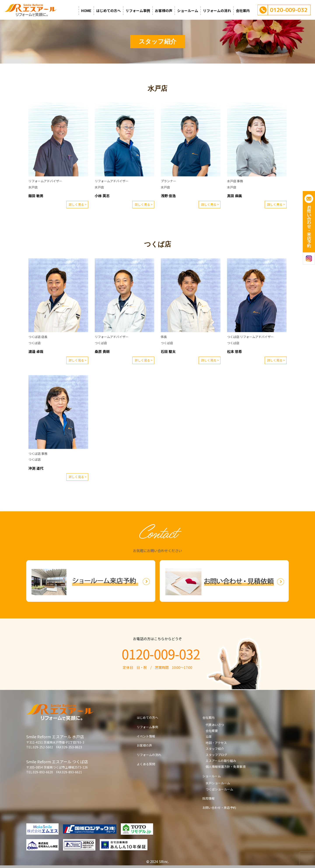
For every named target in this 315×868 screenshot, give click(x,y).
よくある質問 (146, 764)
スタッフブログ (216, 755)
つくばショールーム (219, 789)
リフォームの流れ (217, 11)
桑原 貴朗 (102, 351)
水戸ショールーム (218, 783)
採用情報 (208, 798)
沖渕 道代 (36, 468)
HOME (86, 11)
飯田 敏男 (36, 196)
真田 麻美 (234, 196)
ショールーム (188, 11)
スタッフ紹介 (215, 749)
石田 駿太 (168, 351)
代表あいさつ (215, 725)
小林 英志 (102, 196)
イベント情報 (146, 736)
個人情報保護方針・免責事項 (226, 767)
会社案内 (243, 11)
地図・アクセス (216, 743)
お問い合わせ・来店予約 (219, 808)
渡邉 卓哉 (36, 351)
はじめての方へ (108, 11)
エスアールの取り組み (221, 761)
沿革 (209, 737)
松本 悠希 (234, 351)
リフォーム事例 (138, 11)
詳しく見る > (78, 204)
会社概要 (212, 731)
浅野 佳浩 (168, 196)
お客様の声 (164, 11)
